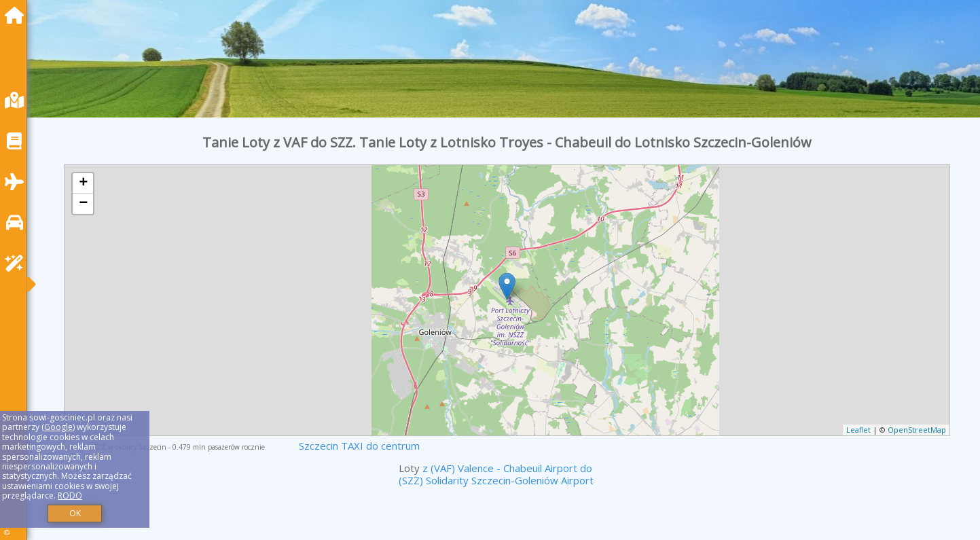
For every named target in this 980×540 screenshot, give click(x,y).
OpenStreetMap (917, 430)
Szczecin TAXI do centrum (359, 446)
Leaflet (858, 430)
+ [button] (83, 183)
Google (58, 427)
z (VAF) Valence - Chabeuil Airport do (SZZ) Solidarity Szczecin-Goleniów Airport (496, 474)
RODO (70, 496)
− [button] (83, 204)
